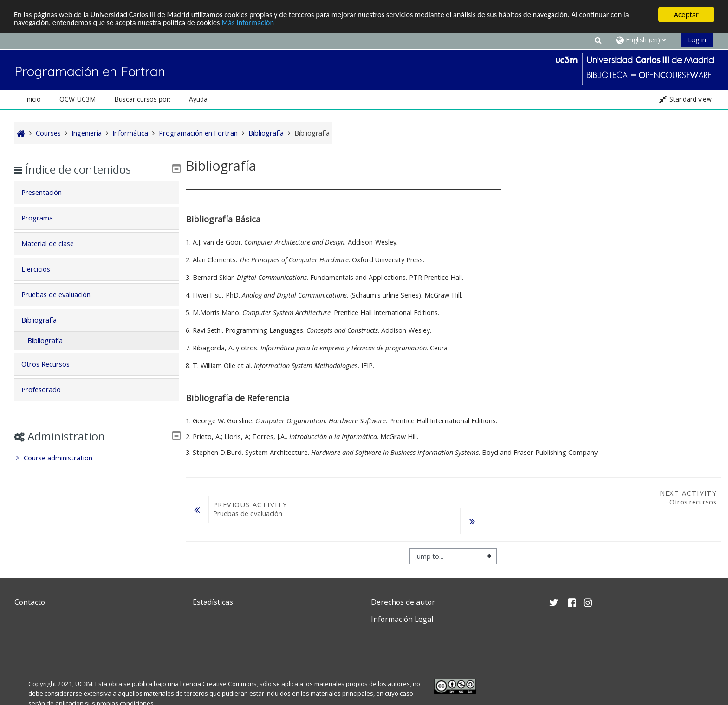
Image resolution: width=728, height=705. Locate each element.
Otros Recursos (52, 364)
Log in (697, 40)
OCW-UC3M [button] (78, 99)
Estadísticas (213, 602)
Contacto (30, 602)
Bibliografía (45, 320)
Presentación (48, 192)
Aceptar (686, 15)
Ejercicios (42, 269)
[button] (598, 40)
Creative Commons (230, 684)
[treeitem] (96, 458)
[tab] (96, 193)
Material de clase (54, 243)
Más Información (256, 23)
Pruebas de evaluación (62, 294)
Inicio (33, 99)
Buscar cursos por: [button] (142, 99)
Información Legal (402, 619)
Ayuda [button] (198, 99)
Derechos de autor (403, 602)
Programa (43, 218)
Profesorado (47, 390)
